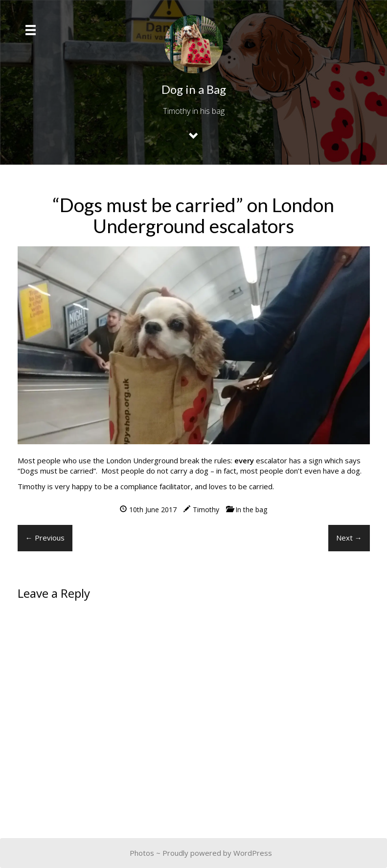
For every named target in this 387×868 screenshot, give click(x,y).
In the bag (251, 510)
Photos (142, 853)
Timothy (206, 510)
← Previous (45, 538)
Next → (349, 538)
